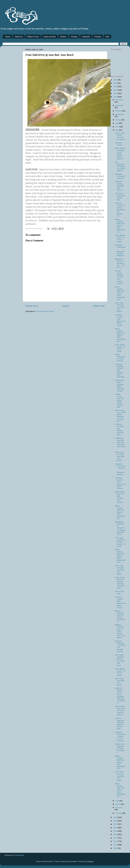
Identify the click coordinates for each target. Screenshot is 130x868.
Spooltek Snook (118, 144)
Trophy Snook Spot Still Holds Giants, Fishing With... (119, 400)
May (117, 130)
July (117, 123)
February (119, 807)
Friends (98, 37)
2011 (115, 845)
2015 (115, 831)
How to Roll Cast (119, 593)
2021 (115, 93)
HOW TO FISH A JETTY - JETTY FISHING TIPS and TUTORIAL (120, 696)
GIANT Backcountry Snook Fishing (120, 358)
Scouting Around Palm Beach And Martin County (120, 320)
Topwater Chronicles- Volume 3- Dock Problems (120, 736)
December (119, 100)
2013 (115, 838)
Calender (86, 37)
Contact (74, 37)
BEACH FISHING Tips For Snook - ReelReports (120, 616)
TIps (107, 37)
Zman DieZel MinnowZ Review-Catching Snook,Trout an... (120, 583)
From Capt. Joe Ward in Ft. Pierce (120, 682)
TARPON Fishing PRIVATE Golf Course (120, 186)
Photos (63, 37)
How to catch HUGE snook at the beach (120, 136)
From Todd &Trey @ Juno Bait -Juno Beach (120, 307)
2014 (115, 834)
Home (8, 37)
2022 (115, 90)
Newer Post (32, 306)
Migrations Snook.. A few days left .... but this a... (120, 263)
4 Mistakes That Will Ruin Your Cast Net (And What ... (120, 443)
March (118, 804)
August (118, 120)
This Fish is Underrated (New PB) (120, 197)
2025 (115, 80)
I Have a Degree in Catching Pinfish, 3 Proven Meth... (120, 724)
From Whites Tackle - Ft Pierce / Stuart (120, 239)
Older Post (99, 306)
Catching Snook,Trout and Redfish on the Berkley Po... (120, 210)
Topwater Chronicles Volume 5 (120, 176)
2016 (115, 828)
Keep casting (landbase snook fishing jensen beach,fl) (120, 154)
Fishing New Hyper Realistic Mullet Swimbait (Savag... (120, 386)
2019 (115, 817)
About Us (19, 37)
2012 (115, 841)
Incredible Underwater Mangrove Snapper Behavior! (120, 250)
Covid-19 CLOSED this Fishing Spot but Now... (120, 429)
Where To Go (33, 37)
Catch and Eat (49, 37)
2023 (115, 87)
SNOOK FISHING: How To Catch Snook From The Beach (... (120, 631)
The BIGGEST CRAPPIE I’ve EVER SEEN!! (120, 167)
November (119, 105)
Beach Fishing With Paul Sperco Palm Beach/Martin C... (120, 226)
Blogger (91, 861)
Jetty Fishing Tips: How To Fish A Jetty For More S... (120, 711)
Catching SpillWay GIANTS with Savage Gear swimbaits (120, 371)
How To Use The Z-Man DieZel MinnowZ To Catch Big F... (120, 416)
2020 (115, 97)
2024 (115, 83)
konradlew (73, 861)
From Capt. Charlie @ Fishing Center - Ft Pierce (120, 542)
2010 (115, 848)
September (120, 114)
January (119, 813)
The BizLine (19, 855)
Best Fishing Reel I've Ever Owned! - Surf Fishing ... (120, 497)
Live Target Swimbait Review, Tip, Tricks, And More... (120, 660)
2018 (115, 821)
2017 (115, 824)
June (117, 127)
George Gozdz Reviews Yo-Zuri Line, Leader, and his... (119, 277)
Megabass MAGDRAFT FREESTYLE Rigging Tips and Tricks (120, 528)
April (117, 801)
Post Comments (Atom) (45, 311)
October (119, 111)
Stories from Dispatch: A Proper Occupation (120, 748)
